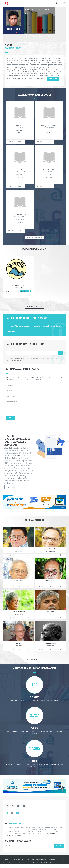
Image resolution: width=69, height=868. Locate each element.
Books (40, 9)
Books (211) (8, 649)
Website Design (7, 863)
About (33, 9)
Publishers (47, 9)
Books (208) (40, 618)
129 (8, 291)
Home (27, 9)
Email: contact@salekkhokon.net (50, 40)
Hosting (21, 863)
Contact (28, 13)
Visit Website (11, 487)
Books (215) (8, 618)
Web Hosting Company (54, 863)
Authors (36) (25, 291)
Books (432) (8, 555)
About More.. (53, 79)
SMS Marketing (23, 456)
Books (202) (40, 649)
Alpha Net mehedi (17, 860)
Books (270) (8, 586)
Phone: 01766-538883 (32, 40)
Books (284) (40, 555)
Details (10, 142)
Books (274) (40, 586)
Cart (20, 142)
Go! (61, 353)
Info (19, 555)
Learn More (11, 332)
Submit (10, 418)
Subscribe (59, 846)
